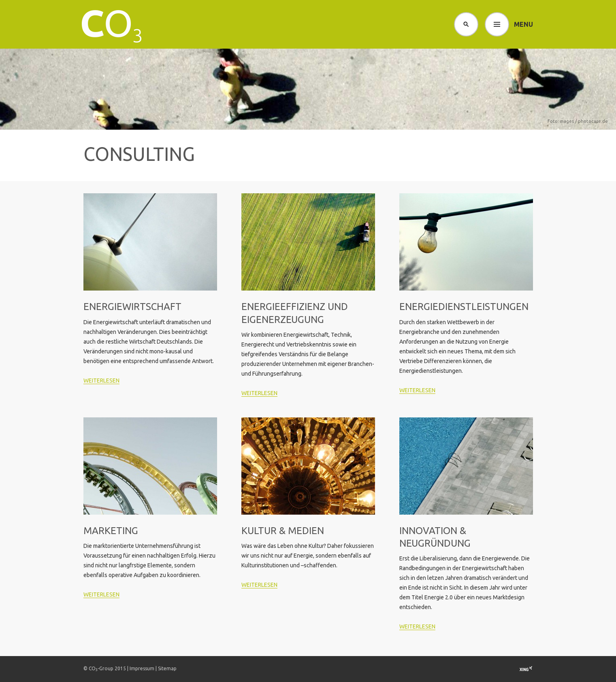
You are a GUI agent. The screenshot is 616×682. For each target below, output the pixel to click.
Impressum (142, 668)
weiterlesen (101, 381)
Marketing (111, 531)
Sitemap (167, 668)
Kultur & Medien (283, 531)
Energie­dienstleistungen (464, 307)
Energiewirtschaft (132, 307)
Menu (523, 24)
